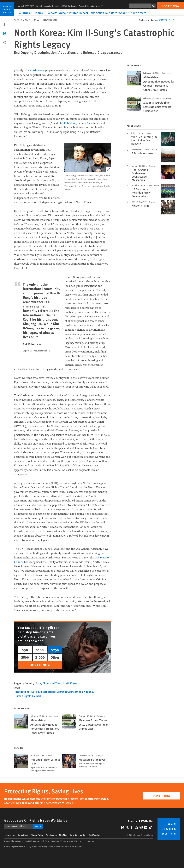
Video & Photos (68, 13)
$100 (40, 650)
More (100, 6)
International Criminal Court (57, 692)
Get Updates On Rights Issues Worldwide (36, 820)
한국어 (172, 20)
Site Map (63, 835)
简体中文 (163, 20)
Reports (52, 13)
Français (47, 6)
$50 (25, 650)
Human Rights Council (28, 696)
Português (73, 6)
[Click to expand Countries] (25, 13)
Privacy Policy (37, 835)
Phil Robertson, (68, 123)
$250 (55, 650)
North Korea (37, 71)
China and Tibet (52, 683)
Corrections (23, 835)
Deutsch (56, 6)
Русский (82, 6)
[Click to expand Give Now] (139, 13)
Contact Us (10, 835)
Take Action (97, 13)
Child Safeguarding (78, 835)
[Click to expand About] (125, 13)
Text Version (95, 835)
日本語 (64, 6)
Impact (84, 13)
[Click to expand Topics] (40, 13)
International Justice (27, 692)
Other (55, 657)
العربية (21, 6)
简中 (27, 6)
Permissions (51, 835)
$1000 (40, 657)
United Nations (84, 692)
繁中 (32, 6)
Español (91, 6)
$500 (25, 657)
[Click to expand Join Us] (112, 13)
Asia (89, 123)
